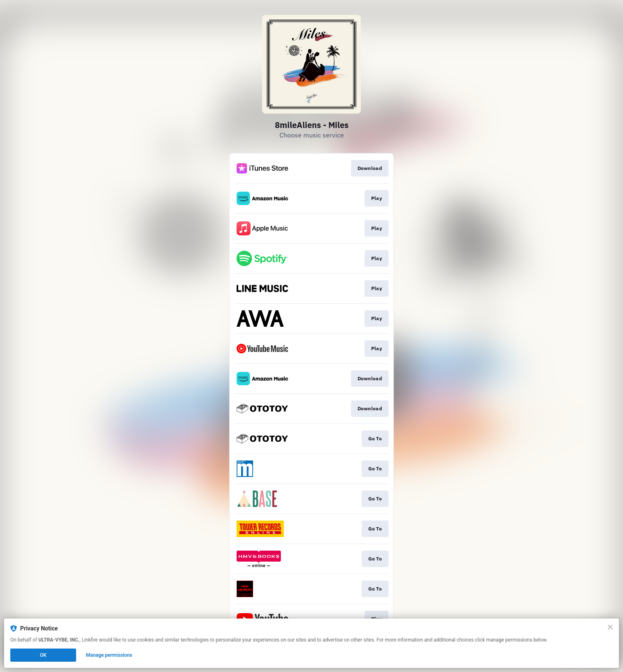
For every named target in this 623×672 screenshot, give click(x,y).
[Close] (610, 627)
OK (43, 655)
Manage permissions (109, 655)
